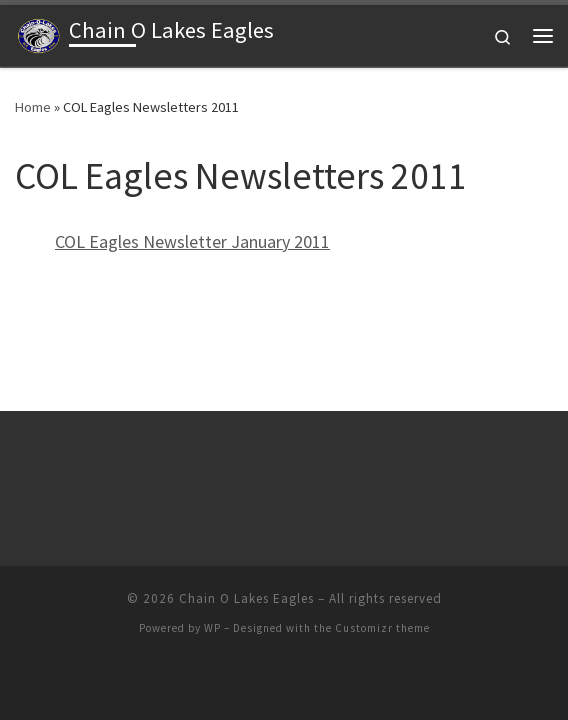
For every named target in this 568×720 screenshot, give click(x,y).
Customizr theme (382, 628)
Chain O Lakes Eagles (246, 598)
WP (212, 628)
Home (33, 107)
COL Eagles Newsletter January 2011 (192, 241)
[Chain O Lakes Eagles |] (38, 33)
